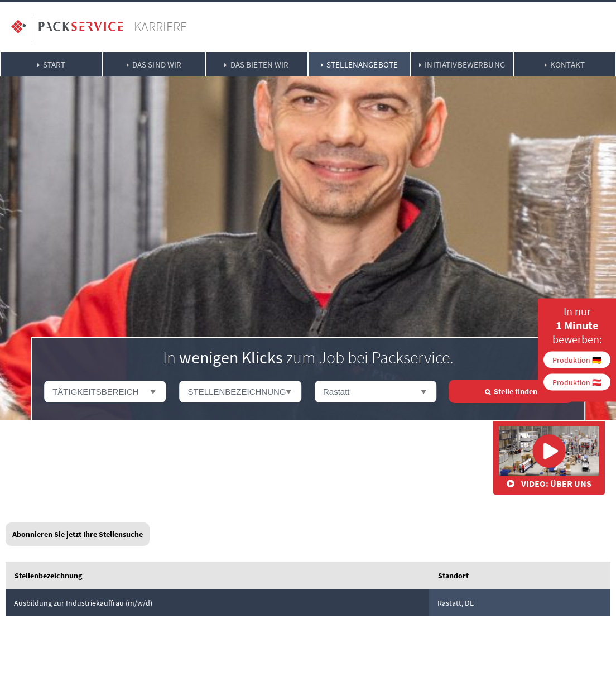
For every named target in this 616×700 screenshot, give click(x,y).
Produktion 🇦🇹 (577, 382)
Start (54, 64)
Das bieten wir (260, 64)
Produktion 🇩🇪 (577, 360)
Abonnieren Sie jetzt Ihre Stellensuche (78, 534)
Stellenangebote (362, 64)
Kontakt (567, 64)
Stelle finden (516, 391)
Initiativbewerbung (465, 64)
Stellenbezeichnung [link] (48, 576)
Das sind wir (157, 64)
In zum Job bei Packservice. (308, 357)
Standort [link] (453, 576)
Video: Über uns (549, 458)
